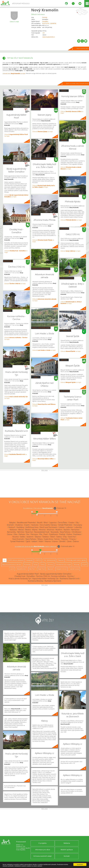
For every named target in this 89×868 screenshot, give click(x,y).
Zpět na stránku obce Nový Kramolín (77, 83)
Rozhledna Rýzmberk (53, 581)
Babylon (13, 523)
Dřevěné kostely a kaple (39, 158)
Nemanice (75, 530)
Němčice (21, 532)
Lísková (62, 527)
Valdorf (34, 541)
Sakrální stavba (8, 109)
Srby (65, 537)
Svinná (57, 539)
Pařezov (22, 534)
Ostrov (10, 534)
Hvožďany (20, 527)
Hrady (8, 224)
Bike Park (64, 360)
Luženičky (78, 527)
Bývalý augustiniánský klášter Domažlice (56, 574)
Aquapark (29, 560)
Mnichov (42, 530)
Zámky (36, 377)
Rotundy (77, 565)
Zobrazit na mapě (15, 283)
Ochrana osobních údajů (43, 856)
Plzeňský (45, 17)
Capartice (53, 523)
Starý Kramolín (18, 539)
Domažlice (45, 21)
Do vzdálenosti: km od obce (38, 508)
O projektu (43, 843)
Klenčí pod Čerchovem (48, 527)
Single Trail (41, 569)
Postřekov (77, 534)
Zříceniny (36, 214)
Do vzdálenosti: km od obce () (36, 546)
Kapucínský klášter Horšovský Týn (45, 579)
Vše (5, 560)
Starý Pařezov (31, 539)
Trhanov (72, 539)
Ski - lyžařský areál (65, 330)
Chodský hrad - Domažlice (25, 576)
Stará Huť (72, 537)
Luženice (69, 527)
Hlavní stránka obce (82, 48)
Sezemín (30, 537)
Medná (28, 530)
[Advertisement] (44, 484)
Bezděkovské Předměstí (26, 523)
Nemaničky (11, 532)
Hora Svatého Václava (48, 525)
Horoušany (78, 525)
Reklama (67, 843)
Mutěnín (59, 530)
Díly (77, 523)
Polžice (69, 534)
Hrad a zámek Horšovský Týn (20, 579)
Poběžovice (53, 534)
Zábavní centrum (65, 391)
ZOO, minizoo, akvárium (16, 560)
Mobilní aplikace (67, 850)
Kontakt (67, 856)
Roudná (15, 537)
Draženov (19, 525)
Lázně (12, 569)
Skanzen (36, 109)
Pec (28, 534)
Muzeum (36, 433)
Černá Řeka (62, 523)
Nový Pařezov (65, 532)
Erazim (27, 525)
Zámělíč (62, 541)
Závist (69, 541)
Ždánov (76, 541)
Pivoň (46, 534)
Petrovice (34, 534)
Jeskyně (85, 565)
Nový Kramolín (45, 10)
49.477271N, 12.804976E (49, 23)
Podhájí (62, 534)
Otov (15, 534)
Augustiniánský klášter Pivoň (28, 574)
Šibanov (38, 537)
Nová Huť (29, 532)
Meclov (21, 530)
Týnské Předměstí (17, 541)
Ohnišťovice (76, 532)
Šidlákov (46, 537)
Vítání (41, 541)
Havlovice (35, 525)
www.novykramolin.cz (49, 37)
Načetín (67, 530)
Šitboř (53, 537)
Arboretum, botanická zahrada (41, 269)
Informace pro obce (43, 850)
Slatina (59, 537)
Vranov (55, 541)
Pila (41, 534)
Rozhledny (8, 310)
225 (44, 33)
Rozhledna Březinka (36, 581)
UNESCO (38, 560)
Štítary (40, 539)
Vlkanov (48, 541)
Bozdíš (40, 523)
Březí (46, 523)
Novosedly (55, 532)
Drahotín (10, 525)
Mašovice (13, 530)
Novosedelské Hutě (42, 532)
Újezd (28, 541)
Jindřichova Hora (32, 527)
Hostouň (12, 527)
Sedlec (23, 537)
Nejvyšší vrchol (8, 261)
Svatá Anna (48, 539)
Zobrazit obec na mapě (14, 73)
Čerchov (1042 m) (43, 576)
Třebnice (64, 539)
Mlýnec (35, 530)
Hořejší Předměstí (65, 525)
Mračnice (51, 530)
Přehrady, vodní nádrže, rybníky (41, 328)
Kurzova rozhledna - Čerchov (62, 576)
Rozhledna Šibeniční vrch (70, 579)
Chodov (71, 523)
